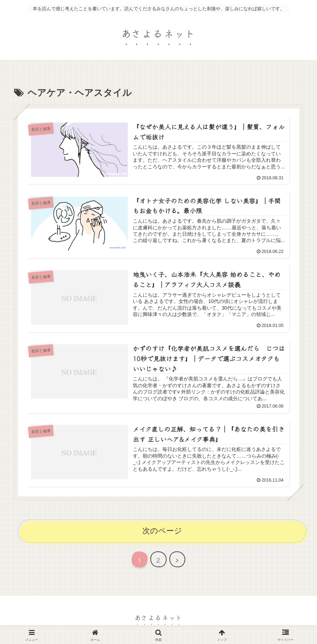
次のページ (162, 531)
